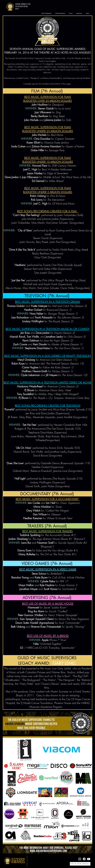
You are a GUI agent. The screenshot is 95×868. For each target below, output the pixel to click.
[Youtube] (89, 859)
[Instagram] (80, 859)
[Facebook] (84, 859)
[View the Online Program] (80, 864)
